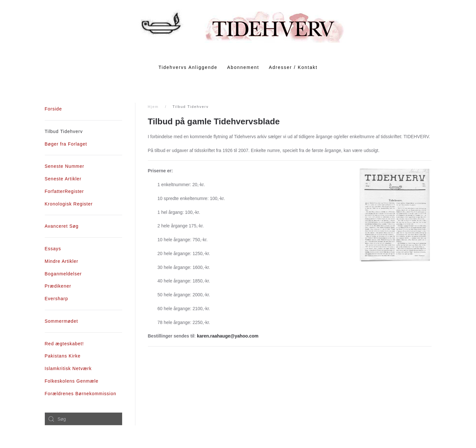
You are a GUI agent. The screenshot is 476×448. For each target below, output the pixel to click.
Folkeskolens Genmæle (72, 381)
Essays (53, 249)
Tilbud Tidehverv (64, 131)
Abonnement (243, 67)
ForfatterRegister (64, 191)
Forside (53, 109)
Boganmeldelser (63, 274)
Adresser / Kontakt (293, 67)
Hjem (153, 107)
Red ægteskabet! (64, 344)
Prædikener (58, 286)
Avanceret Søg (62, 226)
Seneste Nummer (65, 166)
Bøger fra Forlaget (66, 144)
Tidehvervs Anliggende (188, 67)
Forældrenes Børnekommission (81, 394)
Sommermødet (62, 321)
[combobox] (83, 419)
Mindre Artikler (62, 261)
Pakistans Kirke (63, 356)
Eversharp (57, 299)
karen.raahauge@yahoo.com (228, 336)
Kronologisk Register (69, 204)
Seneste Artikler (63, 179)
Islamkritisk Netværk (68, 368)
